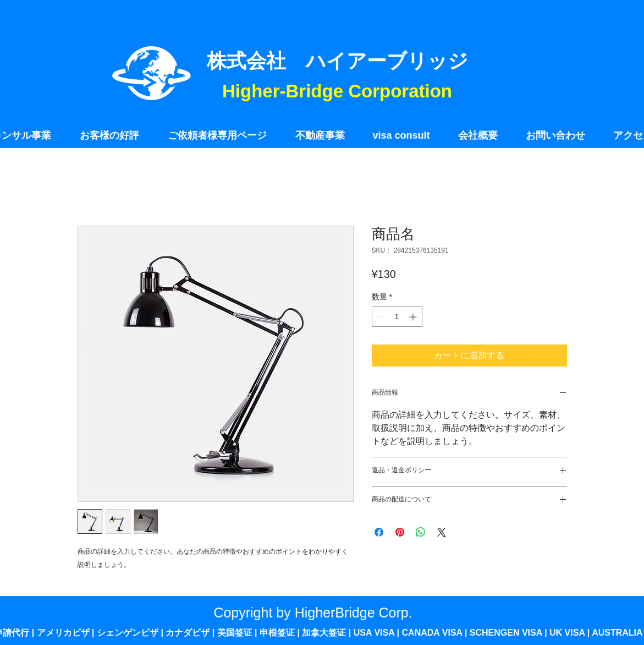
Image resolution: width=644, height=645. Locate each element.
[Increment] (414, 317)
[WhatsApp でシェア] (421, 532)
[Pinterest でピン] (400, 532)
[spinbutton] (397, 317)
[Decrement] (380, 317)
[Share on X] (442, 532)
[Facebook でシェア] (379, 532)
